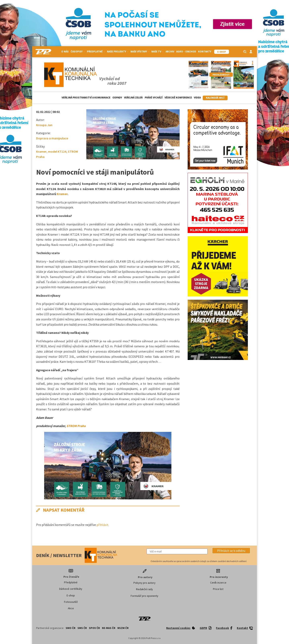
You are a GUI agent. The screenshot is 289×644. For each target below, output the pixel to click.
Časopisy (78, 52)
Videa (197, 98)
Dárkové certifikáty (71, 589)
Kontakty (205, 52)
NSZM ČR (123, 628)
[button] (231, 551)
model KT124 (57, 151)
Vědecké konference (178, 98)
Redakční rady (144, 589)
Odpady (117, 98)
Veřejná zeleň (133, 98)
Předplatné (96, 52)
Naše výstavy (140, 52)
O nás (65, 52)
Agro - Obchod (186, 52)
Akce (71, 608)
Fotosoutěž (71, 602)
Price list (218, 589)
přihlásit (102, 525)
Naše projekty (118, 52)
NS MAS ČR (109, 628)
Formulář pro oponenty (144, 596)
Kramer (41, 151)
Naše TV (157, 52)
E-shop (71, 595)
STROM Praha (76, 426)
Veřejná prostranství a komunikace (86, 98)
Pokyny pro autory (144, 583)
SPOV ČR (94, 628)
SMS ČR (82, 628)
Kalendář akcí (215, 98)
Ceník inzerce (218, 583)
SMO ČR (71, 628)
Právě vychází (154, 98)
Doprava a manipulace (52, 138)
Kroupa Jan (44, 125)
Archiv (170, 52)
